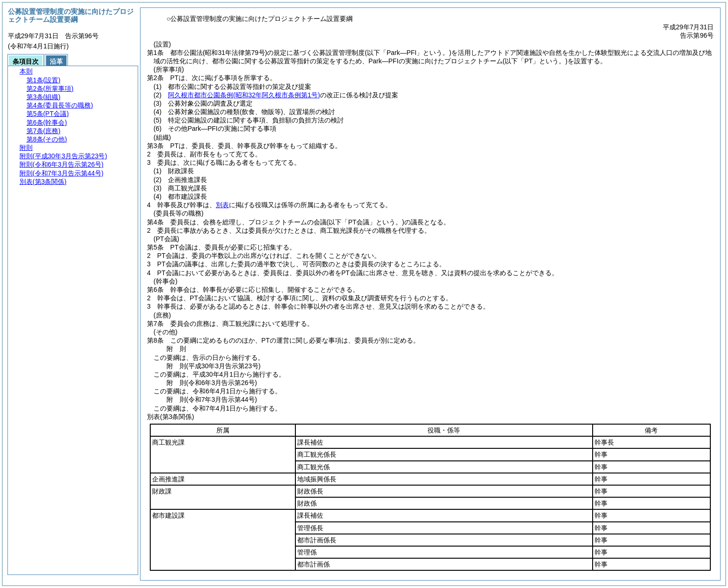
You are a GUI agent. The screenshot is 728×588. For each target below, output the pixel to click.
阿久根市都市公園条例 (244, 95)
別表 (222, 205)
